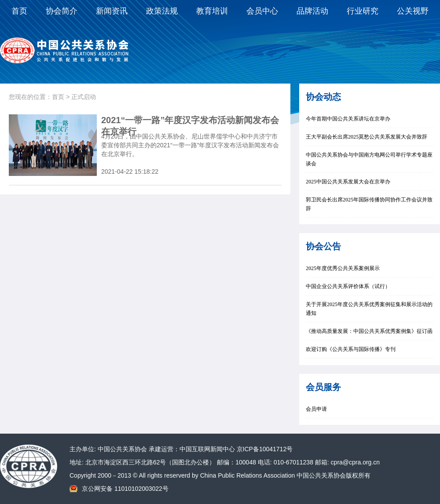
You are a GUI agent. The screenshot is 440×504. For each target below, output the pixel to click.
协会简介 (62, 11)
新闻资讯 (112, 11)
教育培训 (212, 11)
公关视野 (413, 11)
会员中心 (262, 11)
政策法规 (162, 11)
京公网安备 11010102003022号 (125, 489)
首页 (19, 11)
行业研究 (363, 11)
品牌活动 (312, 11)
